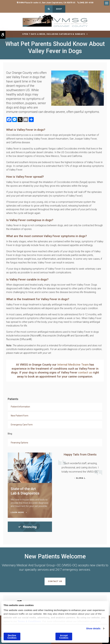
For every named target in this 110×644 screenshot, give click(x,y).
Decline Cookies (12, 637)
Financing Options (19, 443)
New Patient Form (20, 416)
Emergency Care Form (22, 425)
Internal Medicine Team (73, 365)
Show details (93, 628)
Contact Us (55, 581)
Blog (10, 434)
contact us (85, 372)
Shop (59, 9)
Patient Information (20, 407)
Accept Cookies (64, 637)
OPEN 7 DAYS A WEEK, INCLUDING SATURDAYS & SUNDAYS (54, 34)
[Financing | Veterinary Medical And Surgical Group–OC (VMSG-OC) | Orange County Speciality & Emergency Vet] (30, 526)
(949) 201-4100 (86, 3)
